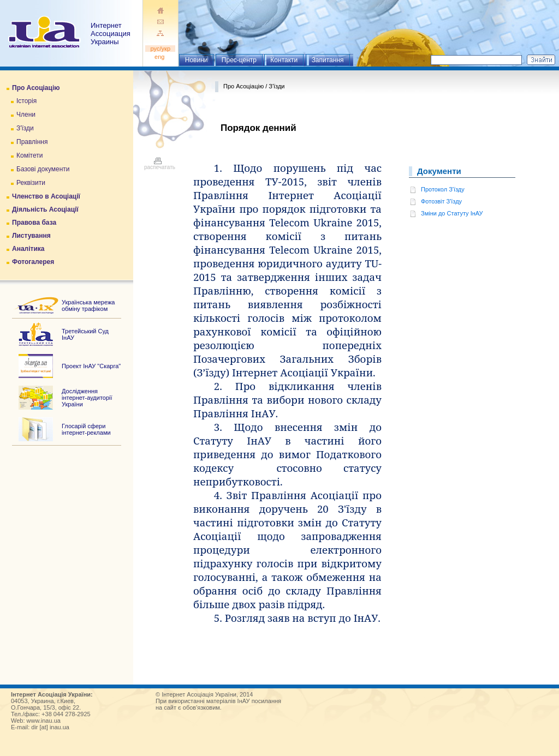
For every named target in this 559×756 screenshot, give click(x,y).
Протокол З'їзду (443, 189)
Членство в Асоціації (46, 196)
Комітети (29, 155)
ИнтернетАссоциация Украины (111, 34)
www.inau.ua (44, 721)
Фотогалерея (33, 262)
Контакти (284, 60)
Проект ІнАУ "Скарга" (91, 366)
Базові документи (43, 169)
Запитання (328, 60)
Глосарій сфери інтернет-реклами (86, 429)
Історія (26, 101)
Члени (26, 115)
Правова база (34, 223)
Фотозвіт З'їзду (441, 201)
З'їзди (25, 128)
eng (160, 57)
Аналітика (28, 249)
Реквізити (31, 183)
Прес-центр (239, 60)
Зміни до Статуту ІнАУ (452, 213)
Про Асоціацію (36, 88)
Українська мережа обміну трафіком (88, 305)
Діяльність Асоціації (45, 209)
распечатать (160, 165)
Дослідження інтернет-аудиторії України (87, 398)
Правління (32, 142)
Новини (197, 60)
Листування (31, 236)
